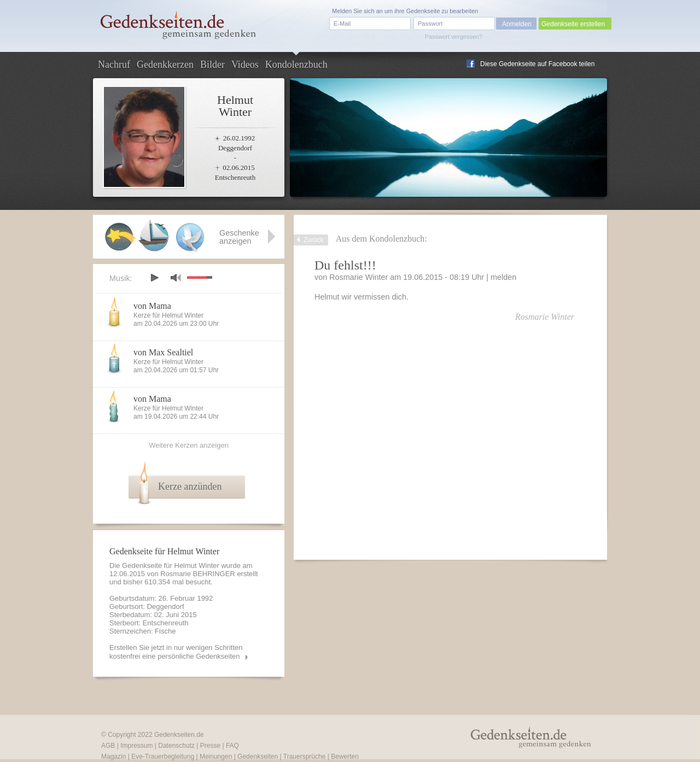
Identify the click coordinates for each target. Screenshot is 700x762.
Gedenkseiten (258, 757)
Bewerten (345, 757)
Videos (245, 65)
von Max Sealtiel (163, 352)
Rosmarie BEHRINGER (198, 574)
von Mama (152, 306)
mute (176, 277)
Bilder (212, 65)
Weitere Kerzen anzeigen (189, 445)
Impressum (136, 746)
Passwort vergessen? (454, 37)
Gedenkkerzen (165, 65)
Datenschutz (176, 746)
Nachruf (114, 65)
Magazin (113, 757)
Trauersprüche (305, 757)
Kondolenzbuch (296, 65)
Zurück (314, 240)
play (154, 278)
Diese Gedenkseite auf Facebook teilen (537, 64)
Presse (210, 746)
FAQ (232, 746)
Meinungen (216, 757)
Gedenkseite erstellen (573, 24)
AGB (108, 746)
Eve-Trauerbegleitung (163, 757)
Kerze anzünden (190, 486)
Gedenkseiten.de (179, 735)
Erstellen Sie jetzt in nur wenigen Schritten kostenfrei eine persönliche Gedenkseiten (176, 652)
